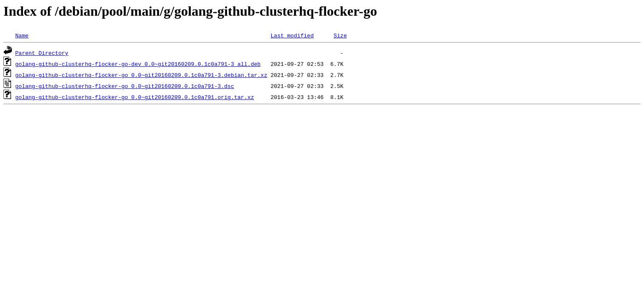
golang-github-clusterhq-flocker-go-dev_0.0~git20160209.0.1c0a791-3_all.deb (138, 64)
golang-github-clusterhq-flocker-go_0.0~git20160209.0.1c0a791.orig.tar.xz (135, 97)
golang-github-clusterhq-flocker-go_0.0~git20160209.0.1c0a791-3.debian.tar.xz (141, 75)
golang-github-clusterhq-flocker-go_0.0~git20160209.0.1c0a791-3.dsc (125, 86)
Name (22, 35)
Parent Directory (42, 53)
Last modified (292, 35)
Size (340, 35)
